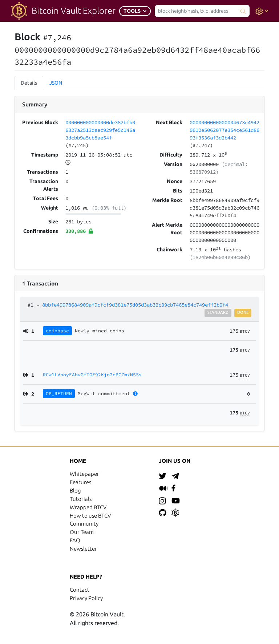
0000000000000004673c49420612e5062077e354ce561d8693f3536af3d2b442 (225, 130)
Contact (80, 590)
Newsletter (83, 549)
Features (80, 482)
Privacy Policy (86, 598)
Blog (75, 491)
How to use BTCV (90, 516)
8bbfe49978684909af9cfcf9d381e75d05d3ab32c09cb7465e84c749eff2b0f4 (135, 305)
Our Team (82, 532)
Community (84, 524)
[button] (135, 11)
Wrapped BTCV (88, 507)
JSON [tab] (56, 83)
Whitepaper (84, 474)
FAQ (75, 540)
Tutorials (81, 499)
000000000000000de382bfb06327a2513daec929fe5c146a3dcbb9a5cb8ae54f (100, 130)
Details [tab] (29, 83)
